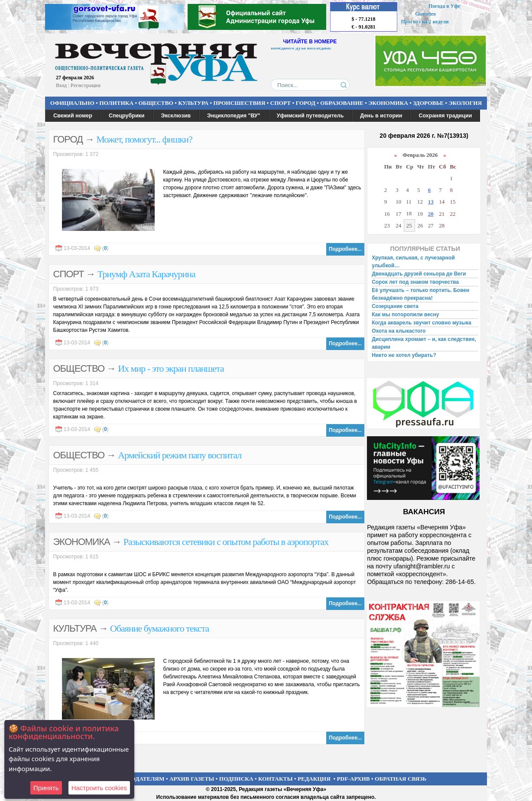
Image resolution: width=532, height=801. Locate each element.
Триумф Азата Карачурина (146, 274)
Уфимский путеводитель (310, 116)
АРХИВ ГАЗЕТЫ (192, 779)
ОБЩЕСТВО (156, 103)
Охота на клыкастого (399, 331)
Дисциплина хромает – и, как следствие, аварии (424, 343)
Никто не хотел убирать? (404, 355)
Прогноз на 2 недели (425, 22)
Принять (46, 788)
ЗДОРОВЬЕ (428, 103)
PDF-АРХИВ (353, 779)
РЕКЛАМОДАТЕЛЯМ (135, 779)
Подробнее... (345, 249)
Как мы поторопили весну (405, 315)
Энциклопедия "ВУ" (234, 116)
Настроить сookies (99, 788)
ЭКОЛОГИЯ (465, 103)
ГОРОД (306, 103)
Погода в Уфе (444, 6)
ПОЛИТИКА (116, 103)
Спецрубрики (127, 116)
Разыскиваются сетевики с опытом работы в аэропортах (226, 542)
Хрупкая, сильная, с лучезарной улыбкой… (413, 262)
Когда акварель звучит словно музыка (422, 323)
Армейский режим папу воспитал (180, 455)
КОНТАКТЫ (276, 779)
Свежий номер (73, 116)
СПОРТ (281, 103)
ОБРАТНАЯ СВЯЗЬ (401, 779)
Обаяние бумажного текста (159, 628)
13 (431, 202)
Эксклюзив (176, 116)
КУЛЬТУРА (193, 103)
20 (431, 214)
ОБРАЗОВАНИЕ (342, 103)
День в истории (381, 116)
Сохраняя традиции (445, 116)
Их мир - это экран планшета (171, 368)
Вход (61, 85)
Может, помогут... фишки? (144, 139)
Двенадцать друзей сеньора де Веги (419, 274)
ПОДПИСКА (236, 779)
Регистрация (86, 85)
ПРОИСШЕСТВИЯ (240, 103)
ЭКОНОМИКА (388, 103)
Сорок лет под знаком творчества (415, 282)
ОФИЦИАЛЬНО (72, 103)
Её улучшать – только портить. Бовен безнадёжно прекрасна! (420, 294)
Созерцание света (395, 306)
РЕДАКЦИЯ (314, 779)
